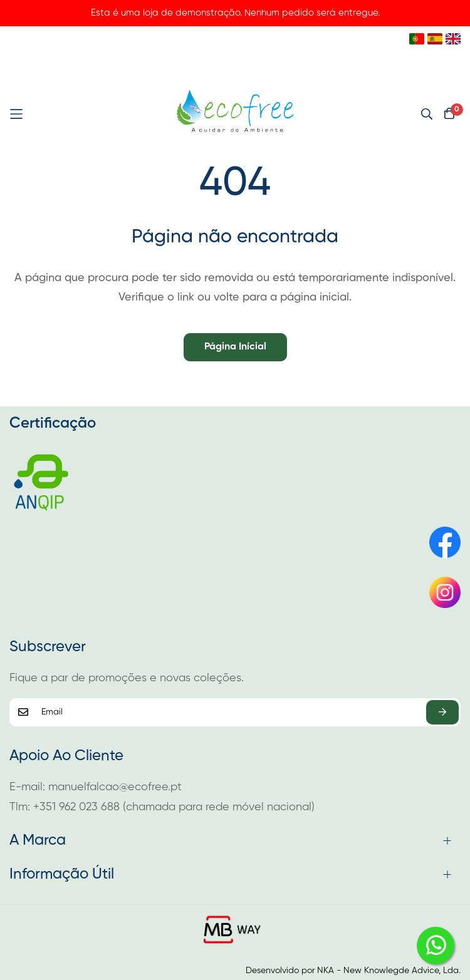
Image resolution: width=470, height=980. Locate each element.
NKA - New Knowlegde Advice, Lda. (389, 971)
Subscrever (442, 712)
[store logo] (235, 114)
